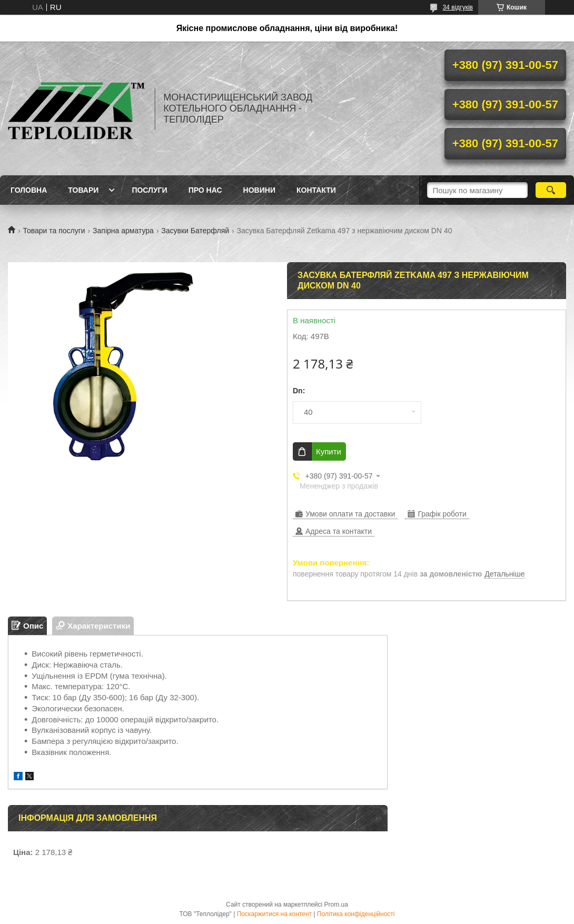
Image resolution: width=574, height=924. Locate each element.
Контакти (316, 190)
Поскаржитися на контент (274, 914)
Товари (83, 190)
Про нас (205, 190)
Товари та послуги (54, 231)
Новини (259, 190)
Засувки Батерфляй (195, 231)
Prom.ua (336, 905)
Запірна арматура (123, 231)
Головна (29, 190)
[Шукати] (551, 190)
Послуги (149, 190)
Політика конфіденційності (356, 914)
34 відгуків (458, 7)
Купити (329, 451)
